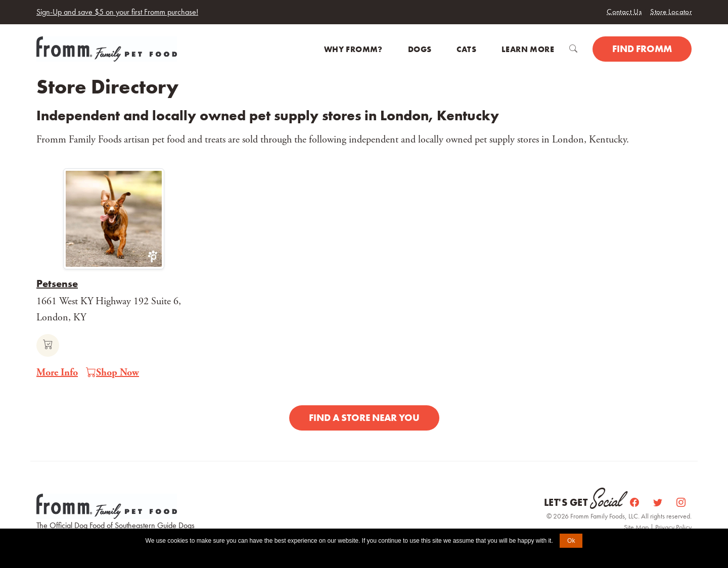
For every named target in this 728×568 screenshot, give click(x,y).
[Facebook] (635, 503)
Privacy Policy (673, 527)
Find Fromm (642, 49)
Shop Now (112, 373)
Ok (571, 541)
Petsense (57, 283)
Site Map (637, 527)
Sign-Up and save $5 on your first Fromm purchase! (117, 12)
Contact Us (624, 12)
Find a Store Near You (364, 418)
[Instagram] (681, 503)
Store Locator (671, 12)
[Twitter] (659, 503)
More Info (57, 373)
